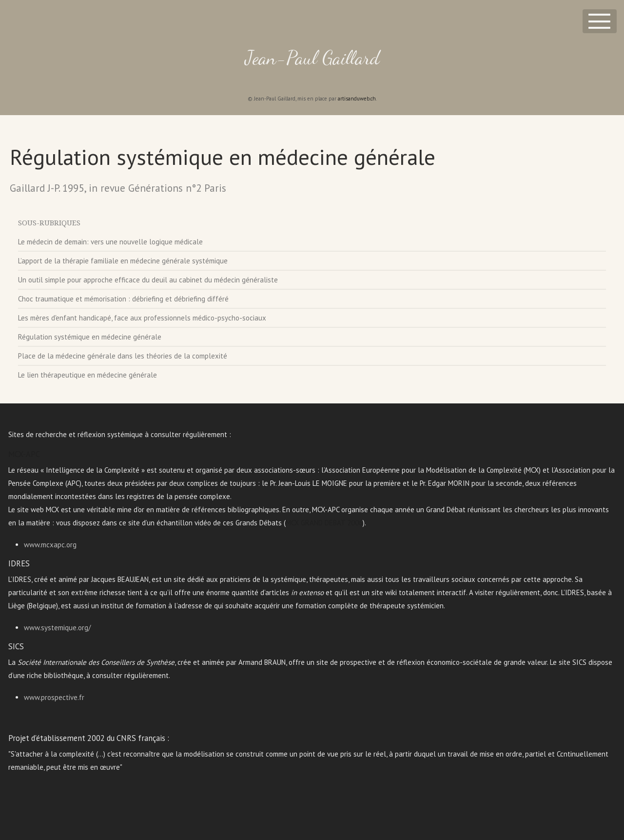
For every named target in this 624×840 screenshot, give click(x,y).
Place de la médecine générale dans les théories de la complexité (123, 356)
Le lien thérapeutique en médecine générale (88, 375)
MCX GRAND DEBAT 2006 (324, 523)
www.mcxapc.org (50, 545)
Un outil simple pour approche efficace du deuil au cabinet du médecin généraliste (148, 280)
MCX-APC (24, 454)
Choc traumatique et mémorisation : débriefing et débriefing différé (123, 299)
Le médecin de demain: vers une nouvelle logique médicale (110, 242)
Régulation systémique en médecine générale (90, 337)
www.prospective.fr (54, 697)
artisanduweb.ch (357, 99)
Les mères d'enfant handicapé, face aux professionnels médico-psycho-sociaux (142, 318)
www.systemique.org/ (57, 628)
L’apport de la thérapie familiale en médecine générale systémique (123, 261)
